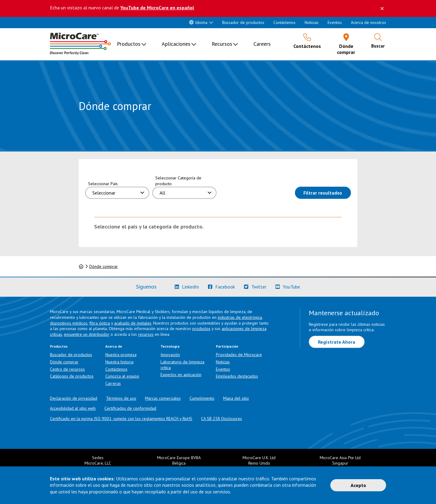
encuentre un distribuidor (87, 334)
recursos (146, 334)
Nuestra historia (119, 362)
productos (201, 329)
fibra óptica (100, 323)
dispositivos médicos (69, 323)
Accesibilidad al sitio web (73, 408)
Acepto (358, 485)
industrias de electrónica (240, 317)
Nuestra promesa (121, 355)
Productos (129, 44)
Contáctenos (284, 22)
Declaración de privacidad (74, 398)
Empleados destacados (237, 376)
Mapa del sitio (236, 398)
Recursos (222, 44)
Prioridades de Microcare (239, 355)
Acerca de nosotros (368, 22)
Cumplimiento (202, 398)
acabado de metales (133, 323)
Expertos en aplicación (181, 375)
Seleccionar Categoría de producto (178, 181)
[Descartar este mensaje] (382, 8)
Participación (227, 346)
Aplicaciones (176, 44)
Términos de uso (121, 398)
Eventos (335, 22)
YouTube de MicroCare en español (157, 8)
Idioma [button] (198, 22)
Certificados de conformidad (130, 408)
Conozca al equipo (122, 376)
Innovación (170, 355)
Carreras (113, 383)
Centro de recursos (67, 369)
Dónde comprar (104, 266)
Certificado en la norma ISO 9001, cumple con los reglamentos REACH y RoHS (121, 419)
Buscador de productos (243, 22)
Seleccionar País (103, 184)
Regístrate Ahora (337, 342)
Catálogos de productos (72, 376)
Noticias (312, 22)
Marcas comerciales (163, 398)
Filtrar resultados (327, 192)
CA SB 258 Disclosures (221, 419)
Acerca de (114, 346)
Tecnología (170, 346)
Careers (262, 44)
